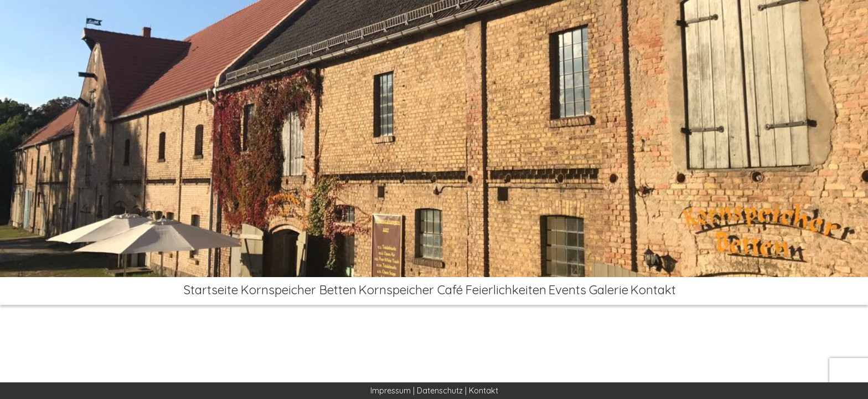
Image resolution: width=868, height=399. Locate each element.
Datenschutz (440, 391)
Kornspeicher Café (400, 291)
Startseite (191, 291)
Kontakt (673, 291)
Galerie (620, 291)
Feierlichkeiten (501, 291)
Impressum (391, 391)
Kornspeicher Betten (283, 291)
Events (570, 291)
